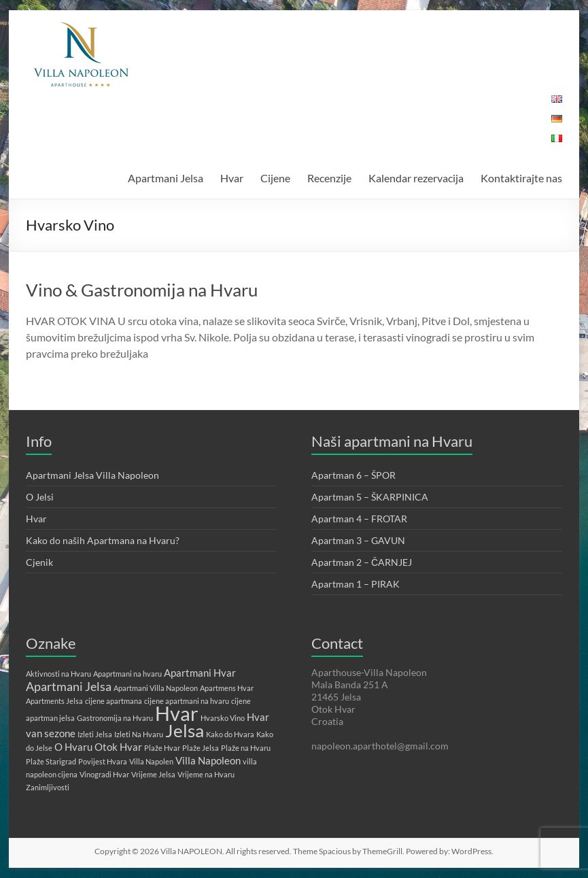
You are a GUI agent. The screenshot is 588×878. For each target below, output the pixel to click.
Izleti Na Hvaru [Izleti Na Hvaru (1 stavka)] (139, 734)
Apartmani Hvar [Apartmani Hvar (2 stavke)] (200, 673)
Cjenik (39, 562)
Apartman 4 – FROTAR (359, 519)
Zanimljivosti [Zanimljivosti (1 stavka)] (48, 787)
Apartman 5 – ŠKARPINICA (370, 497)
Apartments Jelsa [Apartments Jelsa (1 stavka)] (54, 701)
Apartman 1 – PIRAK (356, 584)
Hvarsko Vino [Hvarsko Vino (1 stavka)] (223, 718)
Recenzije (329, 178)
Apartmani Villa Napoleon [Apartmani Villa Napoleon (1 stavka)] (156, 688)
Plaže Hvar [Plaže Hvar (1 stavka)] (162, 748)
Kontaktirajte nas (521, 178)
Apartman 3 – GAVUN (358, 540)
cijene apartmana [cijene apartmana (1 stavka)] (114, 701)
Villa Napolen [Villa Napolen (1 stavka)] (151, 761)
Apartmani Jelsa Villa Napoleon (92, 475)
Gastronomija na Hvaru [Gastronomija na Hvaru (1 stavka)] (115, 718)
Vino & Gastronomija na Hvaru (142, 290)
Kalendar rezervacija (416, 178)
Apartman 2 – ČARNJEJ (362, 562)
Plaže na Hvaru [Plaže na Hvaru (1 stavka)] (246, 748)
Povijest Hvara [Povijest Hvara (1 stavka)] (103, 761)
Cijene (275, 178)
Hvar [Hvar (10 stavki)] (177, 713)
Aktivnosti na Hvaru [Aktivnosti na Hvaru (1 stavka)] (58, 674)
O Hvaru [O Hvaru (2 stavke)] (73, 747)
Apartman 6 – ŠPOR (353, 475)
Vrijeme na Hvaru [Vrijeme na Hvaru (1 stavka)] (206, 774)
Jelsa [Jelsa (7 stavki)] (185, 730)
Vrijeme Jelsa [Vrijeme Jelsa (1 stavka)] (153, 774)
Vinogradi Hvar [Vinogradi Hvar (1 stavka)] (104, 774)
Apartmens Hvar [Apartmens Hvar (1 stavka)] (227, 688)
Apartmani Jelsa (166, 178)
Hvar (232, 178)
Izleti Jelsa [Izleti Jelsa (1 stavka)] (95, 734)
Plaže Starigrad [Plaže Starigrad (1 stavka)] (51, 761)
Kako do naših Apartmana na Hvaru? (103, 540)
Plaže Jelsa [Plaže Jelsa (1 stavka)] (201, 748)
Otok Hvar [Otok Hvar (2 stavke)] (118, 747)
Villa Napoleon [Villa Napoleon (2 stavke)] (208, 760)
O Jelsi (40, 497)
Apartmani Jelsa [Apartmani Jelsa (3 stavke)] (69, 686)
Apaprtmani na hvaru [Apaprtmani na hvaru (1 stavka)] (127, 674)
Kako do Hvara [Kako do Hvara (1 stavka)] (230, 734)
